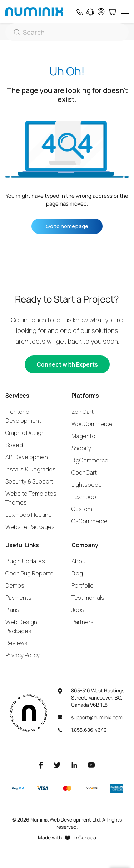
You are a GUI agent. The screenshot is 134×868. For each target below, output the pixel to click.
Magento (83, 436)
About (80, 561)
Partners (83, 622)
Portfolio (83, 585)
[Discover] (92, 788)
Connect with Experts (67, 364)
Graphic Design (25, 433)
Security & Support (29, 481)
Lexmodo (84, 497)
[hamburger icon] (125, 12)
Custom (82, 509)
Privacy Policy (23, 655)
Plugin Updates (25, 561)
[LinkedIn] (74, 765)
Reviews (16, 643)
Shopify (81, 448)
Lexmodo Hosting (29, 515)
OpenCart (84, 472)
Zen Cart (83, 412)
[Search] (67, 32)
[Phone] (80, 12)
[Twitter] (57, 765)
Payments (18, 598)
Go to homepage (67, 226)
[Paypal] (18, 788)
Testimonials (88, 598)
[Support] (90, 12)
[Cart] (112, 12)
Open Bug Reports (29, 573)
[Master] (67, 788)
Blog (77, 573)
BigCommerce (90, 460)
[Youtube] (91, 765)
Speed (14, 445)
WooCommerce (92, 424)
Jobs (78, 610)
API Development (28, 457)
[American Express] (116, 788)
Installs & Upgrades (31, 469)
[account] (101, 12)
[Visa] (43, 788)
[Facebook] (41, 765)
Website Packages (30, 527)
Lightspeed (87, 485)
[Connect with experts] (67, 364)
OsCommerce (90, 521)
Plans (12, 610)
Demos (15, 585)
